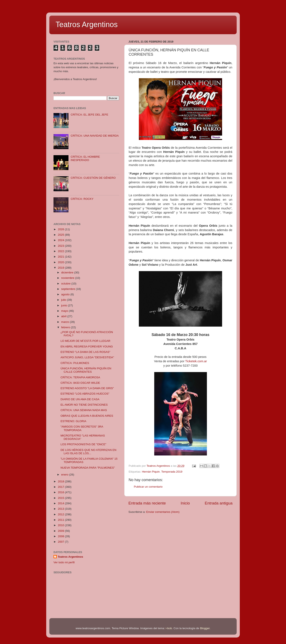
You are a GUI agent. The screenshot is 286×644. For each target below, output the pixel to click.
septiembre (69, 289)
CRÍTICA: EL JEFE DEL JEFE (89, 115)
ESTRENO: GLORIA (73, 421)
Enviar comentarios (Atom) (163, 512)
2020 (61, 262)
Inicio (185, 503)
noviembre (68, 278)
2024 (61, 240)
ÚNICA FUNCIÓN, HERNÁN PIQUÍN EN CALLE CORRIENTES (86, 370)
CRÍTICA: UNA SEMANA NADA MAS (84, 410)
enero (65, 475)
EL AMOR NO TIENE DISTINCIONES (84, 405)
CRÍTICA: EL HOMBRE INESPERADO (85, 158)
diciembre (68, 272)
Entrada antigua (219, 503)
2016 (61, 492)
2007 (61, 542)
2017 (61, 487)
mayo (65, 311)
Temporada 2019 (172, 472)
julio (64, 300)
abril (64, 316)
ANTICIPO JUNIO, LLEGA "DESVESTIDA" (87, 357)
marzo (65, 322)
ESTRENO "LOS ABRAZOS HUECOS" (85, 394)
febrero (66, 327)
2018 (61, 481)
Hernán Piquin (151, 472)
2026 (61, 229)
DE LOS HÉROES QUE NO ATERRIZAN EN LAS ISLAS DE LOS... (88, 452)
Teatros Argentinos (87, 25)
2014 (61, 503)
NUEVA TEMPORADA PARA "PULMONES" (88, 468)
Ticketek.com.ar (196, 361)
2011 (61, 520)
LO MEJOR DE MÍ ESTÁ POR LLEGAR (85, 341)
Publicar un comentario (148, 487)
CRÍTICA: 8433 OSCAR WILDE (80, 383)
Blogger (205, 628)
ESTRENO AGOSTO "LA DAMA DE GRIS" (87, 388)
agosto (66, 294)
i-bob (169, 628)
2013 (61, 509)
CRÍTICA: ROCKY (82, 199)
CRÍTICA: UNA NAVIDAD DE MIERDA (95, 136)
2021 (61, 257)
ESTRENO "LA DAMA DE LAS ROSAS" (85, 352)
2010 (61, 525)
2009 (61, 531)
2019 (61, 268)
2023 (61, 246)
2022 (61, 251)
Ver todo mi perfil (64, 562)
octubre (66, 284)
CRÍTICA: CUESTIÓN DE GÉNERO (93, 178)
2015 (61, 498)
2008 (61, 536)
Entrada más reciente (147, 503)
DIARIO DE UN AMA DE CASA (80, 399)
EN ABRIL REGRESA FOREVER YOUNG (87, 347)
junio (65, 305)
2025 (61, 235)
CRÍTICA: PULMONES (75, 363)
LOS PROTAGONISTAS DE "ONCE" (83, 444)
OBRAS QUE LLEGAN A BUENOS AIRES (87, 416)
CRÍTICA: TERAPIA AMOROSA (80, 377)
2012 (61, 514)
